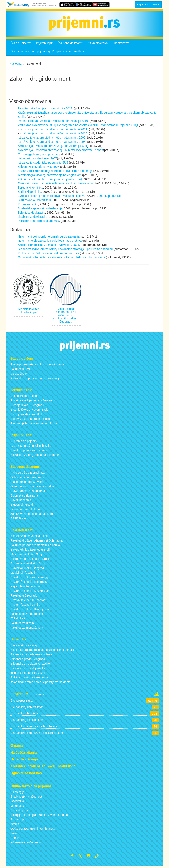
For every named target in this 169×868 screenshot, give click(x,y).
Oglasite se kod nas (148, 5)
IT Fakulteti (18, 620)
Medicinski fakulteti (23, 574)
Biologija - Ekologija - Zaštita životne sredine (39, 816)
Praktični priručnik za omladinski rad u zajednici (49, 254)
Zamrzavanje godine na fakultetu (32, 515)
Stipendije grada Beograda (28, 660)
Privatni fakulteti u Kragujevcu (30, 610)
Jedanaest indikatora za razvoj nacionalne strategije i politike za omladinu (65, 250)
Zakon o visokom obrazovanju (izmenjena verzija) (50, 180)
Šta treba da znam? (72, 45)
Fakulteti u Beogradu (24, 597)
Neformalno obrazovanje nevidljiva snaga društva (50, 242)
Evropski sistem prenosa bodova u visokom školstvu (52, 197)
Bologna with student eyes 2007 (39, 168)
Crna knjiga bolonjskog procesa (38, 155)
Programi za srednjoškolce (69, 53)
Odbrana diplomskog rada (27, 478)
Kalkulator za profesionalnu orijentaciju (35, 379)
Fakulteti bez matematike (27, 615)
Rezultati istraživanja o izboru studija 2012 (45, 109)
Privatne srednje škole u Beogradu (33, 401)
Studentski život (100, 45)
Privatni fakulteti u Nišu (25, 606)
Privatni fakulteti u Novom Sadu (31, 592)
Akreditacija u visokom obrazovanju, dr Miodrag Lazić (52, 147)
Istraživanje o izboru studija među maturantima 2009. (52, 139)
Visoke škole (19, 375)
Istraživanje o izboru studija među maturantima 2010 (53, 134)
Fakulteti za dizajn (22, 624)
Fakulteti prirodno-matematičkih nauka (35, 546)
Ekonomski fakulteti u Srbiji (28, 565)
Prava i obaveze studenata (28, 492)
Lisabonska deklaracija (33, 218)
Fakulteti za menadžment (27, 629)
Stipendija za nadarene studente (31, 656)
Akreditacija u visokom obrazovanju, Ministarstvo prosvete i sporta (60, 151)
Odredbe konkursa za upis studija (32, 487)
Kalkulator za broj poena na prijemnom (35, 456)
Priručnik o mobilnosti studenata (38, 222)
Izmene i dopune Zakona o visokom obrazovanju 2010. (53, 122)
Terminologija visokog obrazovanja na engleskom (50, 176)
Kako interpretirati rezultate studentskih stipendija (42, 651)
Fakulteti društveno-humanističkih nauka (37, 542)
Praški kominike (28, 205)
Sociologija (18, 821)
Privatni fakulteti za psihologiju (30, 578)
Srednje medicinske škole (27, 415)
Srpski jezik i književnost (26, 798)
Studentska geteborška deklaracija (40, 209)
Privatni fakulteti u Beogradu (29, 583)
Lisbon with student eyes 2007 (37, 159)
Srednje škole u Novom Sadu (29, 411)
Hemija (15, 839)
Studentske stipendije (24, 647)
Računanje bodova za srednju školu (34, 424)
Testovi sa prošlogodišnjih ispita (31, 447)
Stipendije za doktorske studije (30, 665)
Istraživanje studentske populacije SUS (43, 164)
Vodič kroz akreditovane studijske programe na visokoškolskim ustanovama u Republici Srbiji (78, 126)
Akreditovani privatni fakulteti (29, 537)
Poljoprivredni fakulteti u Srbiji (30, 560)
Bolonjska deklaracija (32, 214)
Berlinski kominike (29, 193)
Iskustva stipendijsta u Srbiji (28, 674)
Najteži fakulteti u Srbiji (25, 588)
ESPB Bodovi (19, 519)
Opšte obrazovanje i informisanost (33, 830)
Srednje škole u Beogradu (27, 406)
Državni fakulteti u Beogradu (29, 601)
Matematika (18, 807)
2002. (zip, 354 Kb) (109, 197)
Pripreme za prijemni (24, 442)
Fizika (14, 834)
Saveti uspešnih (21, 501)
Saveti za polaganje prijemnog (30, 53)
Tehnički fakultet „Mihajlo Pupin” (28, 312)
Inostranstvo (123, 45)
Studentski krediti (22, 506)
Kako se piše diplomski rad (28, 474)
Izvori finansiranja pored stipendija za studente (40, 683)
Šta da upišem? (23, 45)
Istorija (15, 825)
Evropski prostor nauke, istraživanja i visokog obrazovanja (55, 184)
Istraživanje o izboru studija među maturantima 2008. (52, 143)
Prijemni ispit (46, 45)
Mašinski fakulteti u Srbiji (26, 555)
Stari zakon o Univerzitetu (34, 201)
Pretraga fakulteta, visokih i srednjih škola (37, 366)
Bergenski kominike (30, 189)
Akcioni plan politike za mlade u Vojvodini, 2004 (48, 246)
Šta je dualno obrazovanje (27, 483)
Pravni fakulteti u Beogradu (28, 569)
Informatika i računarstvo (26, 844)
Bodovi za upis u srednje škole (30, 420)
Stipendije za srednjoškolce (28, 669)
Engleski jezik (19, 812)
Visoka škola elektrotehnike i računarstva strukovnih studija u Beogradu (66, 316)
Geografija (17, 802)
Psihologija (18, 793)
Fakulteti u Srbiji (21, 370)
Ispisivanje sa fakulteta (25, 510)
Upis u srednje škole (24, 397)
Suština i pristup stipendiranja (30, 679)
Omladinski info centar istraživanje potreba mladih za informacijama (61, 258)
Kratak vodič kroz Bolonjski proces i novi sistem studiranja (56, 172)
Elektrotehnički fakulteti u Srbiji (30, 551)
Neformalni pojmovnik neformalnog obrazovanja (49, 238)
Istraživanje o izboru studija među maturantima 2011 (53, 130)
